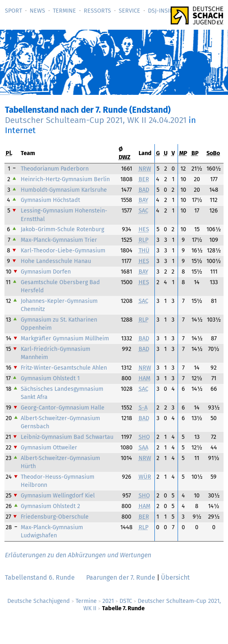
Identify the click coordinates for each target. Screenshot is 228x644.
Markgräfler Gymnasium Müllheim (65, 338)
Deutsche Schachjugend (39, 601)
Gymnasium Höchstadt (50, 200)
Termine (64, 11)
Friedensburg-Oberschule (55, 517)
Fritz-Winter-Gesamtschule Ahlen (64, 368)
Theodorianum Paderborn (55, 169)
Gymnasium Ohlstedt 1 (50, 378)
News (37, 11)
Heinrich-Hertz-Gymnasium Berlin (65, 179)
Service (129, 11)
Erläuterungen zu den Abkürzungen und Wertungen (78, 555)
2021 (108, 601)
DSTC (126, 601)
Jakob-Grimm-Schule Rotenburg (62, 229)
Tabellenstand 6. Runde (40, 577)
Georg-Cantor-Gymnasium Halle (63, 408)
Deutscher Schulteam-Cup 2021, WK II (96, 120)
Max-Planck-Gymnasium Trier (59, 240)
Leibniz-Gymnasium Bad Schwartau (67, 437)
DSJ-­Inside (162, 11)
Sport (13, 11)
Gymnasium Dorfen (46, 272)
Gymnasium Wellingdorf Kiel (58, 496)
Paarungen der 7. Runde (121, 577)
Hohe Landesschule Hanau (56, 261)
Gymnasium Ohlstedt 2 (50, 506)
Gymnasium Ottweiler (49, 448)
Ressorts (97, 11)
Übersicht (175, 577)
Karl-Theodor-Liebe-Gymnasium (63, 251)
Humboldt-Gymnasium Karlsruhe (64, 190)
